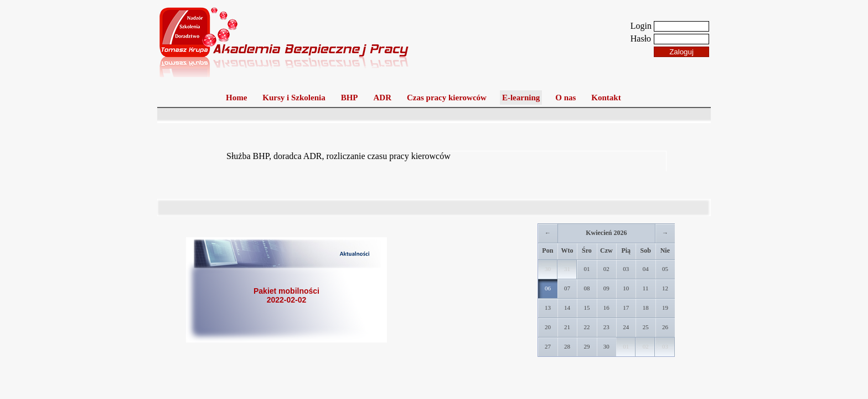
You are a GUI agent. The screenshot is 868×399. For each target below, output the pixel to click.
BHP (350, 98)
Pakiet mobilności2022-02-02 (286, 295)
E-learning (521, 98)
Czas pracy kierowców (447, 98)
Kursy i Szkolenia (294, 98)
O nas (565, 98)
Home (236, 98)
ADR (383, 98)
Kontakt (606, 98)
